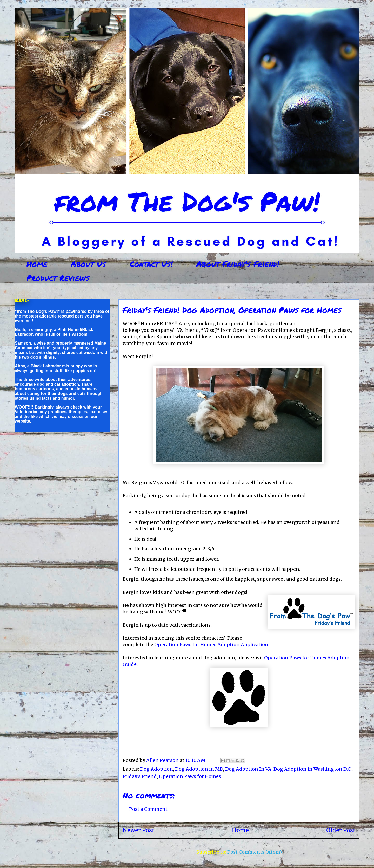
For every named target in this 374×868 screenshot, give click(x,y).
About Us (88, 264)
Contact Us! (151, 264)
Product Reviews (58, 278)
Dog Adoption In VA (248, 769)
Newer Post (138, 830)
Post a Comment (148, 809)
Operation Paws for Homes (190, 776)
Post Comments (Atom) (255, 852)
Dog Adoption (156, 769)
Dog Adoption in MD (199, 769)
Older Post (341, 830)
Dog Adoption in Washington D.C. (313, 769)
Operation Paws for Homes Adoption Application (211, 644)
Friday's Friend (140, 776)
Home (37, 264)
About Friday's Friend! (238, 264)
